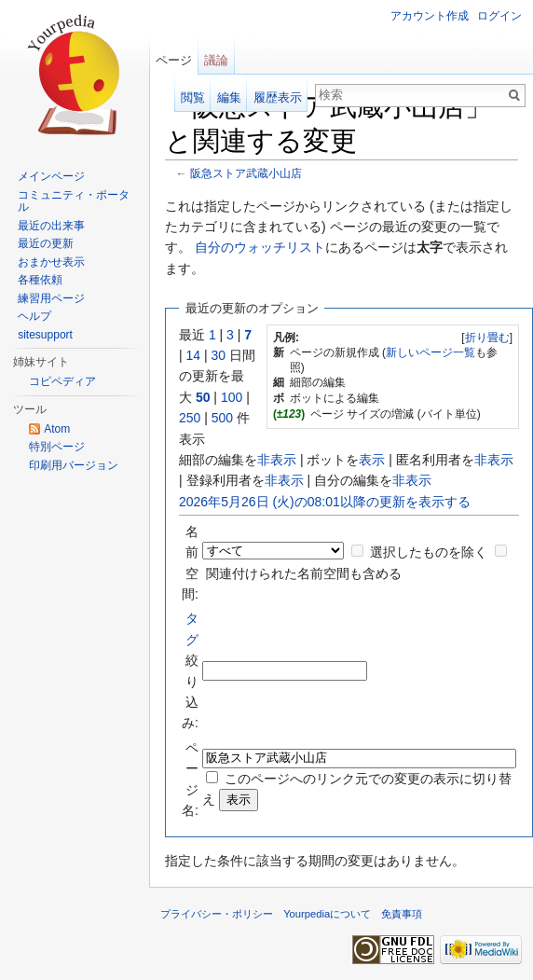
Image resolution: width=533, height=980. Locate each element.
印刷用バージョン (74, 465)
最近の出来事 (51, 226)
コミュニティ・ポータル (74, 201)
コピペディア (62, 381)
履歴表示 (278, 97)
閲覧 (193, 97)
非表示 (277, 460)
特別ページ (57, 447)
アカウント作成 (430, 16)
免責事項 (402, 914)
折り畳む (487, 338)
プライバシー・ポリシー (217, 914)
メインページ (51, 176)
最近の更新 (46, 243)
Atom (57, 429)
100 (232, 397)
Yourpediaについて (327, 914)
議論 (216, 60)
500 (222, 418)
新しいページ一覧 (430, 352)
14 (194, 355)
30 (219, 355)
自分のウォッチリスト (260, 247)
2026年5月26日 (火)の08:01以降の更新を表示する (325, 502)
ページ (174, 60)
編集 (229, 97)
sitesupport (45, 335)
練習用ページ (51, 298)
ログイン (499, 16)
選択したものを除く (429, 552)
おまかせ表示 (51, 262)
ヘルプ (34, 316)
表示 (372, 460)
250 (190, 418)
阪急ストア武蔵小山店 (246, 173)
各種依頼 (40, 280)
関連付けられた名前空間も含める (304, 573)
